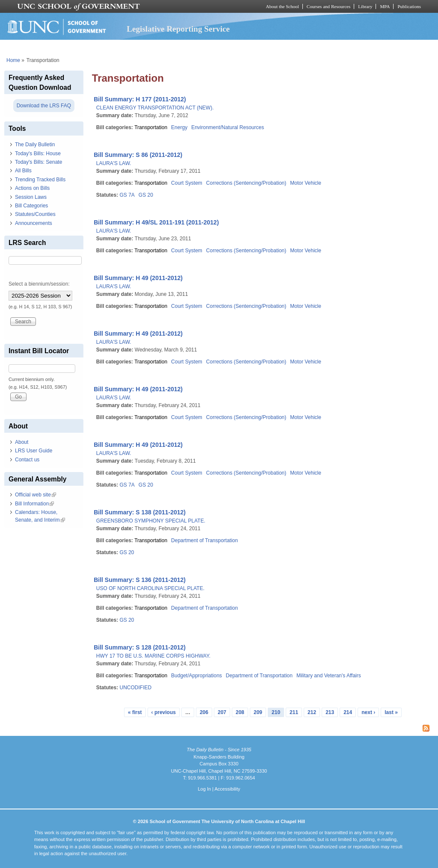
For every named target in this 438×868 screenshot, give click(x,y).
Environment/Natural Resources (228, 127)
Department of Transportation (204, 540)
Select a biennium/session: (39, 284)
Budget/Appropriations (197, 676)
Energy (179, 127)
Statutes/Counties (35, 214)
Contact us (27, 460)
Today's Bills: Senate (38, 162)
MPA (385, 6)
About (22, 442)
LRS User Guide (34, 451)
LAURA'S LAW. (114, 163)
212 (312, 712)
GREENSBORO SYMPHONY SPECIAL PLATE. (151, 521)
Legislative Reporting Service (178, 29)
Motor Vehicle (306, 183)
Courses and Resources (328, 6)
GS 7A (127, 195)
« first (135, 712)
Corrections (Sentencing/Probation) (246, 183)
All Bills (23, 171)
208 (240, 712)
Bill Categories (31, 206)
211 (294, 712)
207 (222, 712)
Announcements (34, 223)
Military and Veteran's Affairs (329, 676)
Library (365, 6)
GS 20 (146, 195)
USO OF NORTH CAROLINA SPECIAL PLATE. (150, 588)
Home (13, 60)
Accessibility (227, 789)
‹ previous (164, 712)
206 (204, 712)
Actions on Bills (32, 188)
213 (330, 712)
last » (391, 712)
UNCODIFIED (135, 688)
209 (258, 712)
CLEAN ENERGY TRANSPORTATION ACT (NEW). (155, 108)
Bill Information (34, 504)
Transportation (151, 127)
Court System (187, 183)
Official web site (36, 495)
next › (368, 712)
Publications (409, 6)
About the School (283, 6)
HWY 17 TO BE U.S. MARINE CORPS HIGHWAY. (153, 656)
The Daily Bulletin (35, 145)
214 (348, 712)
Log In (204, 789)
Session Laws (31, 197)
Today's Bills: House (38, 154)
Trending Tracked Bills (40, 180)
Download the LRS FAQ (44, 106)
